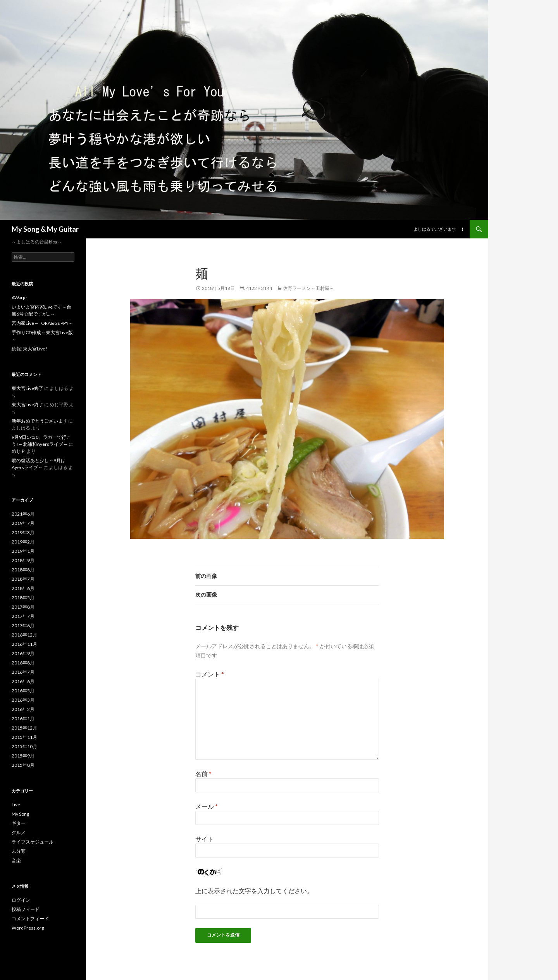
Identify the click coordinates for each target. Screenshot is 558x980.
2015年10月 (24, 746)
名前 (203, 774)
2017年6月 (23, 625)
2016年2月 (23, 709)
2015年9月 (23, 756)
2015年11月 (24, 737)
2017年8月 (23, 607)
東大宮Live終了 (28, 388)
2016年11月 (24, 644)
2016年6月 (23, 681)
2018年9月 (23, 560)
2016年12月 (24, 635)
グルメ (19, 832)
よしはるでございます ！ (439, 229)
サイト (205, 839)
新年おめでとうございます (40, 421)
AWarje (19, 298)
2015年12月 (24, 728)
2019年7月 (23, 523)
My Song (20, 814)
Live (16, 805)
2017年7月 (23, 616)
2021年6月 (23, 514)
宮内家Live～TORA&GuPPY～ (42, 323)
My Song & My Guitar (45, 229)
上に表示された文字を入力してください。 (254, 891)
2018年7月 (23, 579)
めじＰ (19, 451)
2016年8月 (23, 663)
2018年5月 (23, 598)
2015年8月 (23, 765)
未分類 (19, 851)
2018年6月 (23, 588)
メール (207, 806)
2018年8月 (23, 570)
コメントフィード (30, 919)
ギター (19, 823)
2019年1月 (23, 551)
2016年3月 (23, 700)
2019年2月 (23, 542)
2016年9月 (23, 653)
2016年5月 (23, 691)
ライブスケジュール (33, 842)
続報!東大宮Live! (29, 349)
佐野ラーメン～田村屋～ (308, 288)
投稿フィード (26, 909)
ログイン (21, 900)
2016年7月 (23, 672)
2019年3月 (23, 532)
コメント (210, 674)
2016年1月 (23, 719)
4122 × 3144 (259, 288)
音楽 (16, 860)
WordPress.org (28, 928)
